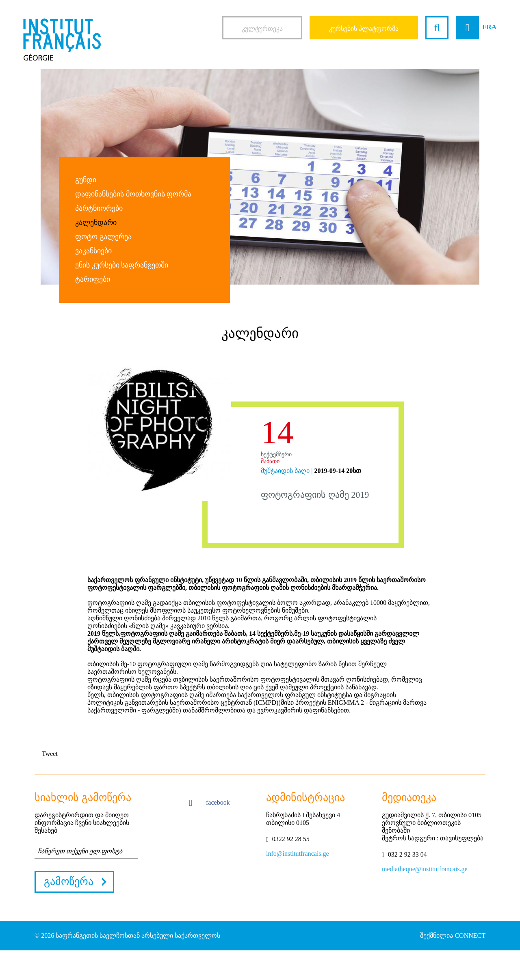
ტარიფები (93, 279)
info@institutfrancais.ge (298, 854)
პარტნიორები (99, 208)
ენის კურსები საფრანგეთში (122, 265)
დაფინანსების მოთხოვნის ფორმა (133, 194)
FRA (489, 27)
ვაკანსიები (93, 251)
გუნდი (86, 180)
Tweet (50, 754)
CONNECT (470, 936)
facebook (209, 803)
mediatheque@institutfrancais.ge (425, 869)
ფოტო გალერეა (103, 237)
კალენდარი (96, 222)
